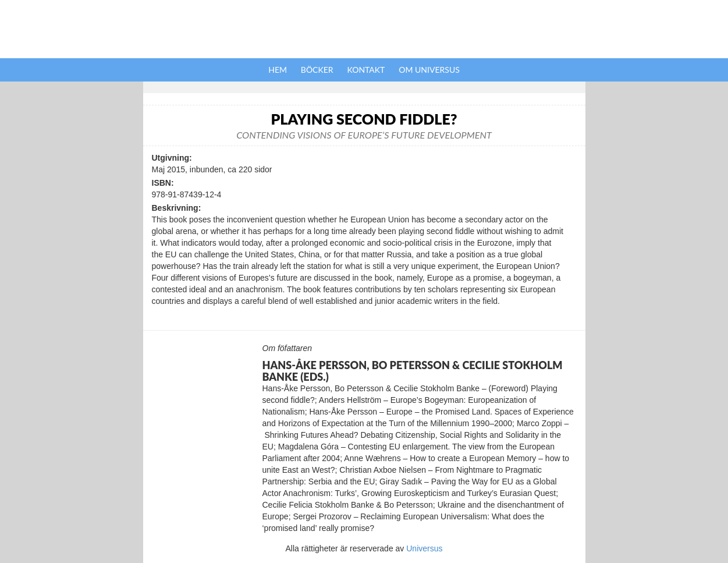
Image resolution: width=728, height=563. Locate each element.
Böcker (317, 70)
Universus (424, 548)
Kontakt (366, 70)
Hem (278, 70)
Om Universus (429, 70)
